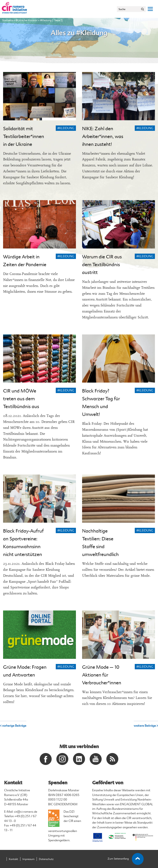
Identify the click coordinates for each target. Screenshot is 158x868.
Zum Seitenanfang (126, 859)
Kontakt (13, 859)
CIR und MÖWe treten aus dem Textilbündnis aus (21, 399)
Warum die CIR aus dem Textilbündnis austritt (102, 265)
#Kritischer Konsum (27, 20)
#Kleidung (66, 128)
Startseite (8, 20)
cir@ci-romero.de (26, 812)
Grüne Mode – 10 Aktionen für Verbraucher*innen (102, 675)
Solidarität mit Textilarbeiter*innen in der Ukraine (24, 136)
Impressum (28, 859)
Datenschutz (46, 859)
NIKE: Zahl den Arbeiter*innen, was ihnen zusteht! (103, 136)
